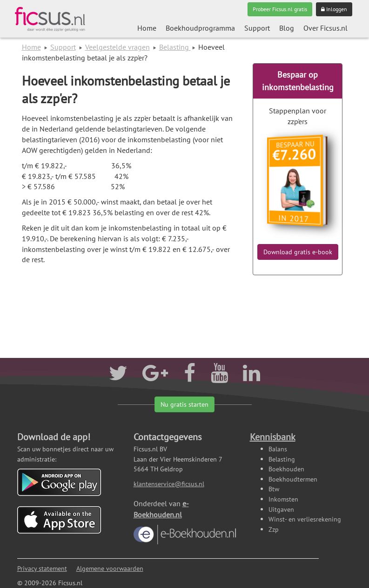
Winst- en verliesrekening (305, 519)
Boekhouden (286, 469)
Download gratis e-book (298, 252)
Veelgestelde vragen (117, 47)
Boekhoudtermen (293, 479)
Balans (278, 449)
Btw (274, 489)
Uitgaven (281, 509)
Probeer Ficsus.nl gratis (280, 9)
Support (257, 28)
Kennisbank (273, 437)
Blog (287, 28)
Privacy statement (42, 568)
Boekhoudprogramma (200, 28)
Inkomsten (283, 499)
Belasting (175, 47)
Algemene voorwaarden (110, 568)
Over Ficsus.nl (325, 28)
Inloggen (334, 9)
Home (147, 28)
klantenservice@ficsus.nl (169, 484)
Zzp (274, 529)
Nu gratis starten (184, 404)
